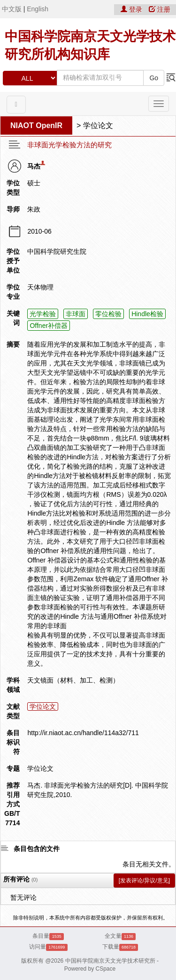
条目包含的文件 (37, 849)
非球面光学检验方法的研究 (69, 145)
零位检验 (108, 314)
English (38, 9)
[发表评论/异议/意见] (144, 881)
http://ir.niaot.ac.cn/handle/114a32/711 (83, 733)
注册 (160, 9)
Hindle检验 (147, 314)
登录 (132, 9)
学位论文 (98, 125)
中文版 (12, 9)
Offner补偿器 (49, 326)
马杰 (34, 166)
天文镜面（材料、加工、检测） (73, 680)
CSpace (106, 969)
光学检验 (43, 314)
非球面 (76, 314)
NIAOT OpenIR (36, 125)
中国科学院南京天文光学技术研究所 (110, 961)
